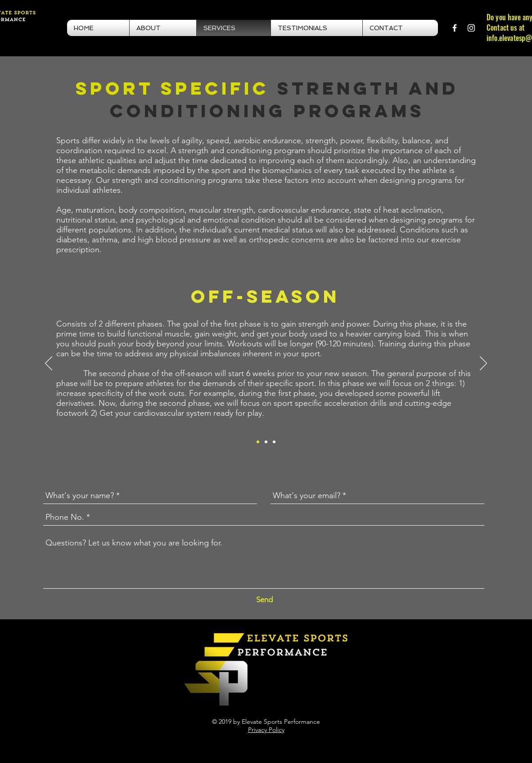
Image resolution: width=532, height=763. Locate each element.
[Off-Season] (258, 442)
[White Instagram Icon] (471, 28)
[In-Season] (266, 442)
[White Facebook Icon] (455, 28)
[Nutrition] (274, 442)
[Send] (264, 600)
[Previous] (49, 364)
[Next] (483, 364)
